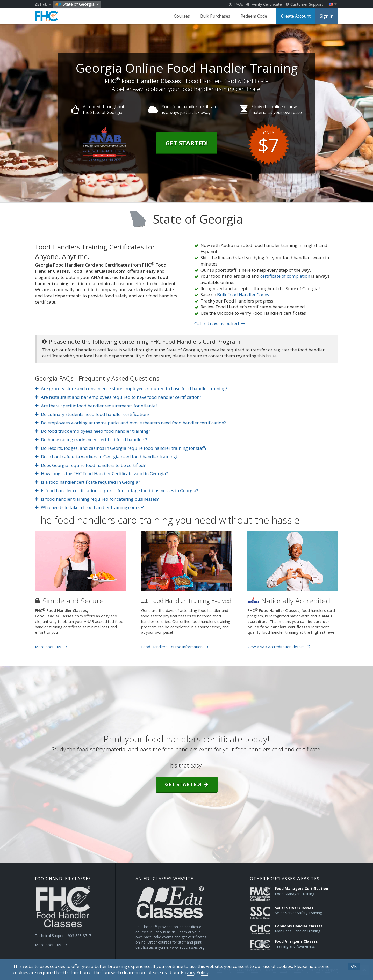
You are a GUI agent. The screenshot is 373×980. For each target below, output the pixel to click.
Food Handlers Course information (175, 647)
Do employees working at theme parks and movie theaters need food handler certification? (130, 423)
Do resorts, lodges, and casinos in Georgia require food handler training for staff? (121, 448)
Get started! (187, 784)
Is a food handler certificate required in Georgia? (88, 482)
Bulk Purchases (215, 16)
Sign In (327, 16)
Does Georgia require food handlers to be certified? (90, 465)
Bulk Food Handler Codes (243, 295)
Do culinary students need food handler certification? (92, 414)
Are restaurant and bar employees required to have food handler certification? (118, 397)
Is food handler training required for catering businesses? (97, 499)
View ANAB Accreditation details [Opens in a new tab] (279, 647)
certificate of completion (285, 276)
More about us (51, 647)
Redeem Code (254, 16)
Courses (182, 16)
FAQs (236, 4)
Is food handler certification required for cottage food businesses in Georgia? (117, 491)
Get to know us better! (220, 324)
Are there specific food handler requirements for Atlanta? (96, 406)
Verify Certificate (264, 4)
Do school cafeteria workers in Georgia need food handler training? (106, 457)
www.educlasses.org (187, 947)
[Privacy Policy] (195, 972)
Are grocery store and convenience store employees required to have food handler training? (131, 389)
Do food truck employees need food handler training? (93, 431)
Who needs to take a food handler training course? (89, 507)
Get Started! (187, 143)
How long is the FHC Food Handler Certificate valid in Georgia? (101, 473)
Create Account (296, 16)
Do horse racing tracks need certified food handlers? (91, 440)
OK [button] (354, 966)
